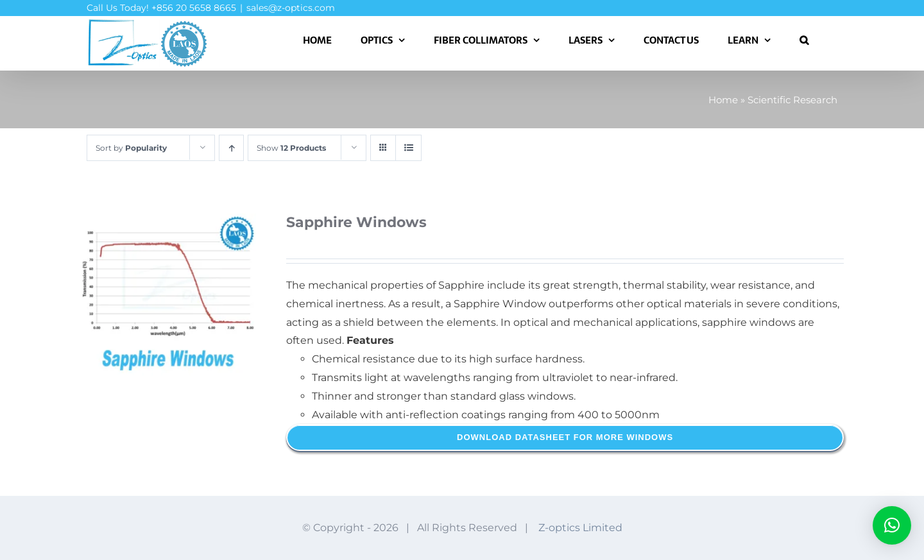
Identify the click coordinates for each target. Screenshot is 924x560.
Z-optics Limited (580, 528)
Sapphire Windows (356, 222)
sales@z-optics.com (291, 8)
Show (291, 148)
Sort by (131, 148)
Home (723, 100)
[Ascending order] (231, 148)
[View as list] (408, 148)
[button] (804, 40)
